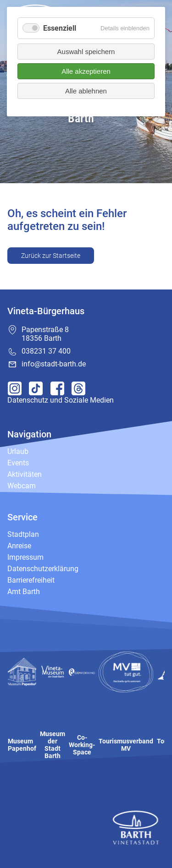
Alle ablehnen (86, 91)
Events (18, 463)
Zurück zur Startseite (51, 256)
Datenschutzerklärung (43, 569)
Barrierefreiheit (31, 580)
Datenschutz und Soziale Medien (61, 400)
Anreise (19, 546)
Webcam (22, 486)
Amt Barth (24, 592)
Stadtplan (23, 534)
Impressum (25, 557)
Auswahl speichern (86, 52)
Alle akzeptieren (86, 71)
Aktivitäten (25, 474)
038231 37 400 (46, 351)
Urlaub (18, 451)
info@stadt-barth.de (54, 364)
